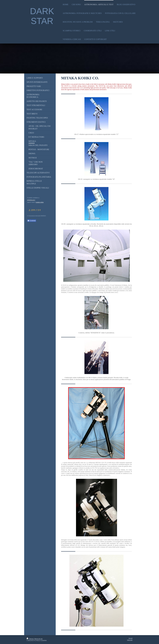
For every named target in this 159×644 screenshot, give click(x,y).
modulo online (40, 202)
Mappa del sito (38, 639)
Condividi (32, 221)
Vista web (130, 640)
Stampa (30, 639)
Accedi (131, 638)
